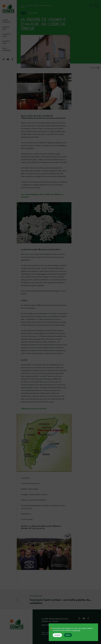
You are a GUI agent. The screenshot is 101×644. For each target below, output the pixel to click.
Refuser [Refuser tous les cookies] (68, 635)
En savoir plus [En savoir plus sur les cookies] (76, 630)
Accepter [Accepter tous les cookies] (57, 635)
